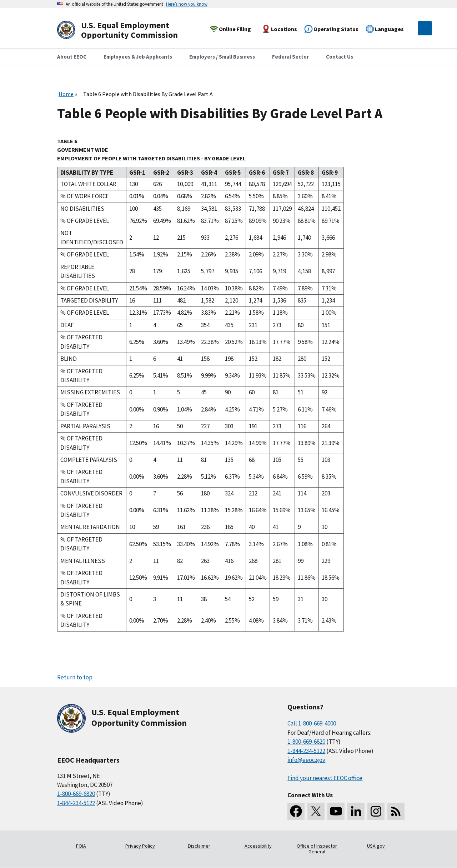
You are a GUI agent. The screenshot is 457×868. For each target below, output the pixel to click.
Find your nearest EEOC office (325, 778)
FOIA (81, 846)
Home (66, 94)
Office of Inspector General (317, 849)
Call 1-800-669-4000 (312, 723)
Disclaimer (199, 846)
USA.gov (376, 846)
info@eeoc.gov (306, 760)
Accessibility (258, 846)
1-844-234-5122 (76, 803)
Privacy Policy (140, 846)
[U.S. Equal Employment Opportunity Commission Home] (126, 30)
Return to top (75, 677)
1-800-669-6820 (76, 794)
